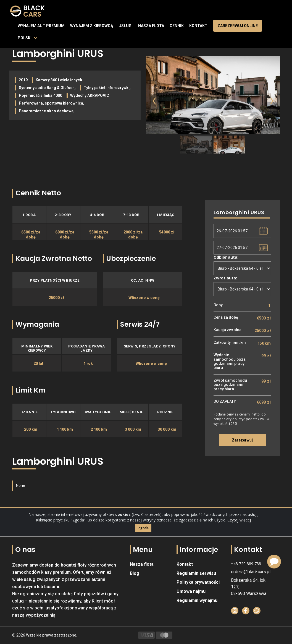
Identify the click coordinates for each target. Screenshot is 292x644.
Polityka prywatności (198, 582)
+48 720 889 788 (246, 564)
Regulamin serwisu (196, 573)
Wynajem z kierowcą (92, 26)
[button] (151, 107)
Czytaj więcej (239, 529)
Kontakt (198, 26)
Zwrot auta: (225, 278)
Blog (135, 573)
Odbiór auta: (226, 257)
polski (25, 38)
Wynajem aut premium (41, 26)
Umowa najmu (191, 591)
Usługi (126, 26)
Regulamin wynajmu (197, 600)
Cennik (177, 26)
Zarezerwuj (242, 440)
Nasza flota (151, 26)
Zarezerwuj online (238, 26)
